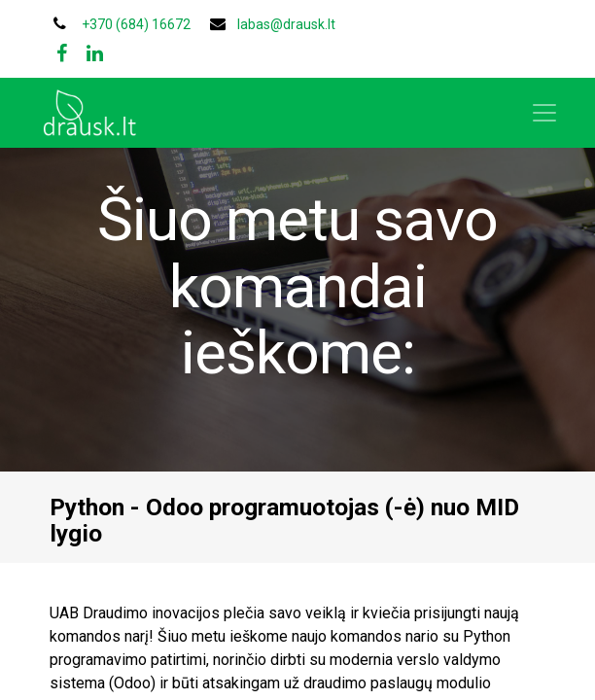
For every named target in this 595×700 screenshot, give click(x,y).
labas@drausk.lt (286, 24)
